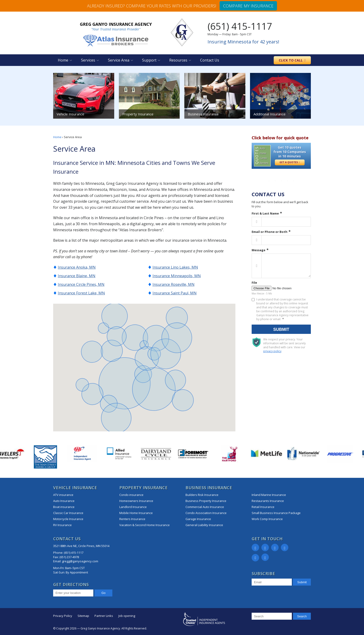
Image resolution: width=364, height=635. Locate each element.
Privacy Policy (63, 616)
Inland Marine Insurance (269, 495)
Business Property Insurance (206, 501)
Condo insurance (131, 495)
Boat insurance (64, 507)
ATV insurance (63, 495)
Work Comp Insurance (267, 519)
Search (302, 616)
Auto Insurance (64, 501)
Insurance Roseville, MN (174, 284)
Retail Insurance (263, 507)
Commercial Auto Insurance (205, 507)
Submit (281, 329)
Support (149, 60)
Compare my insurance (248, 6)
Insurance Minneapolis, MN (177, 276)
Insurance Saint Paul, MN (175, 293)
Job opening (127, 616)
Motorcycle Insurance (68, 519)
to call (292, 60)
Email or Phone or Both (270, 232)
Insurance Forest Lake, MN (81, 293)
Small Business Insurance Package (276, 513)
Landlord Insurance (133, 507)
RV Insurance (62, 525)
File (254, 283)
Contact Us (210, 60)
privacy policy (272, 351)
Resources (178, 60)
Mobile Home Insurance (136, 513)
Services (88, 60)
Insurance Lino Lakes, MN (175, 267)
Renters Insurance (132, 519)
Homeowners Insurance (136, 501)
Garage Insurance (198, 519)
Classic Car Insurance (68, 513)
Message (258, 250)
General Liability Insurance (204, 525)
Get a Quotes (290, 162)
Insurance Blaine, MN (77, 276)
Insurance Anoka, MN (77, 267)
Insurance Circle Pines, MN (81, 284)
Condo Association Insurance (206, 513)
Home (63, 60)
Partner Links (104, 616)
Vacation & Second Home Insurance (145, 525)
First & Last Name (265, 213)
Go (103, 593)
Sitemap (83, 616)
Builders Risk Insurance (202, 495)
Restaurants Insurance (268, 501)
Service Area (119, 60)
